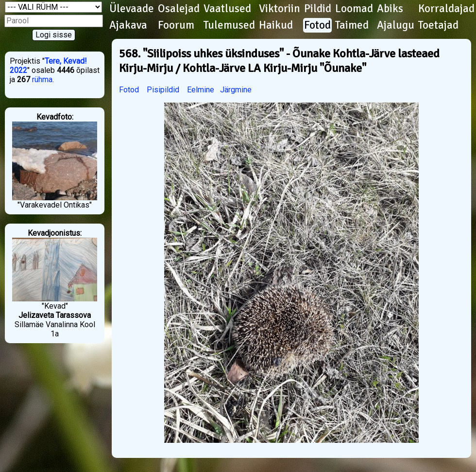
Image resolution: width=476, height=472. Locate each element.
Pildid (318, 9)
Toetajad (438, 25)
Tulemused (229, 25)
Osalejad (179, 9)
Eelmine (201, 90)
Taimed (352, 25)
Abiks (390, 9)
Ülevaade (132, 9)
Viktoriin (280, 9)
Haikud (276, 25)
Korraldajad (446, 9)
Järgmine (236, 90)
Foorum (176, 25)
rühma (42, 79)
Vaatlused (227, 9)
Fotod (317, 25)
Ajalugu (396, 25)
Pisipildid (163, 90)
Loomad (354, 9)
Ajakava (128, 25)
